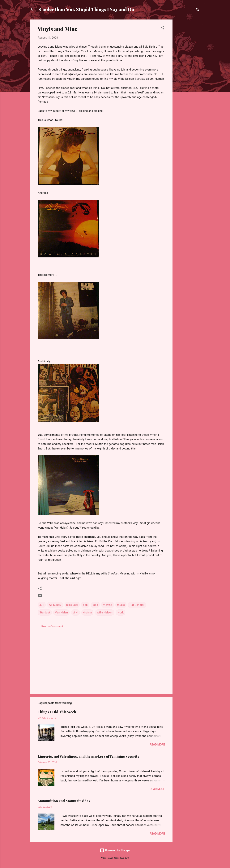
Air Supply (55, 605)
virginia (87, 612)
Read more (157, 745)
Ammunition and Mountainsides (64, 801)
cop (85, 605)
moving (108, 605)
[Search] (198, 10)
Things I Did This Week (57, 712)
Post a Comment (52, 626)
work (121, 612)
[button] (163, 28)
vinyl (75, 612)
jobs (95, 605)
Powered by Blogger (115, 850)
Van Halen (61, 612)
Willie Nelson (105, 612)
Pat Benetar (137, 605)
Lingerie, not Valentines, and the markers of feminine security (88, 756)
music (121, 605)
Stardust (45, 612)
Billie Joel (72, 605)
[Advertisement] (188, 77)
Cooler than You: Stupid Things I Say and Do (87, 9)
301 (42, 605)
